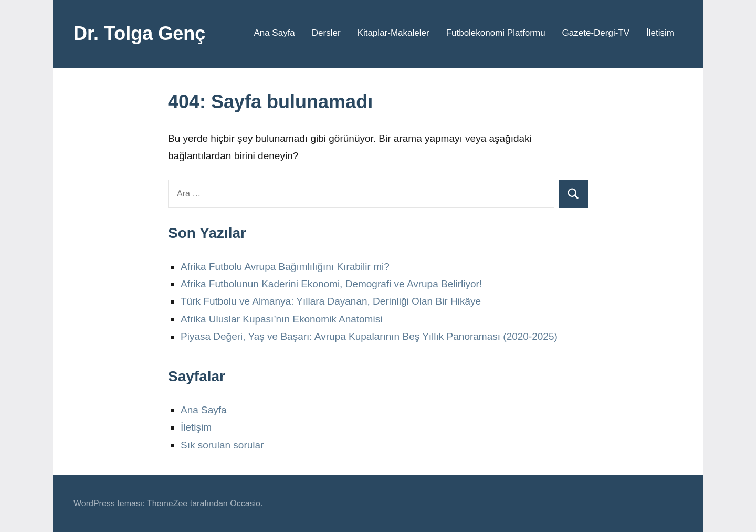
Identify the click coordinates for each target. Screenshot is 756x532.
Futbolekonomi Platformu (496, 33)
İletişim (660, 33)
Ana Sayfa (274, 33)
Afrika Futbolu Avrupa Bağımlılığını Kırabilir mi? (285, 267)
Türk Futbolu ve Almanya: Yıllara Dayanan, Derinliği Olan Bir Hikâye (331, 301)
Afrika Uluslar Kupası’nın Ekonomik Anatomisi (281, 319)
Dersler (326, 33)
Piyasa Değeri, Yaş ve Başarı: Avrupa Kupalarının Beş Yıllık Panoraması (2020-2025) (369, 336)
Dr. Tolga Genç (139, 33)
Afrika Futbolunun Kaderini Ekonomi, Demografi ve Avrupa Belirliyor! (331, 284)
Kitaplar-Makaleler (393, 33)
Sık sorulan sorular (222, 445)
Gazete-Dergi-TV (596, 33)
